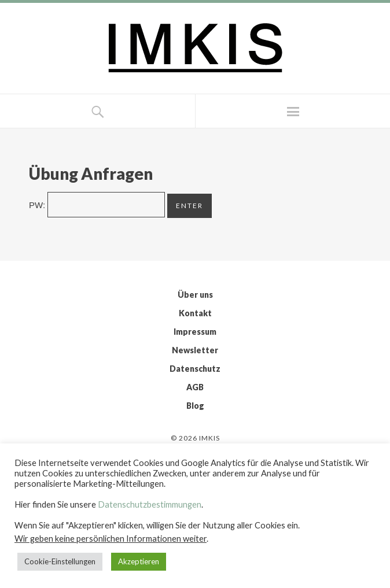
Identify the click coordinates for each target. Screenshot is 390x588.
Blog (195, 406)
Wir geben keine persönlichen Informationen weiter (111, 539)
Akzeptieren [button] (139, 561)
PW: (97, 205)
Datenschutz (195, 369)
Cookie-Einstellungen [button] (60, 561)
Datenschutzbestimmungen (150, 504)
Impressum (195, 332)
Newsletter (195, 350)
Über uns (195, 295)
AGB (195, 387)
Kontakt (195, 313)
